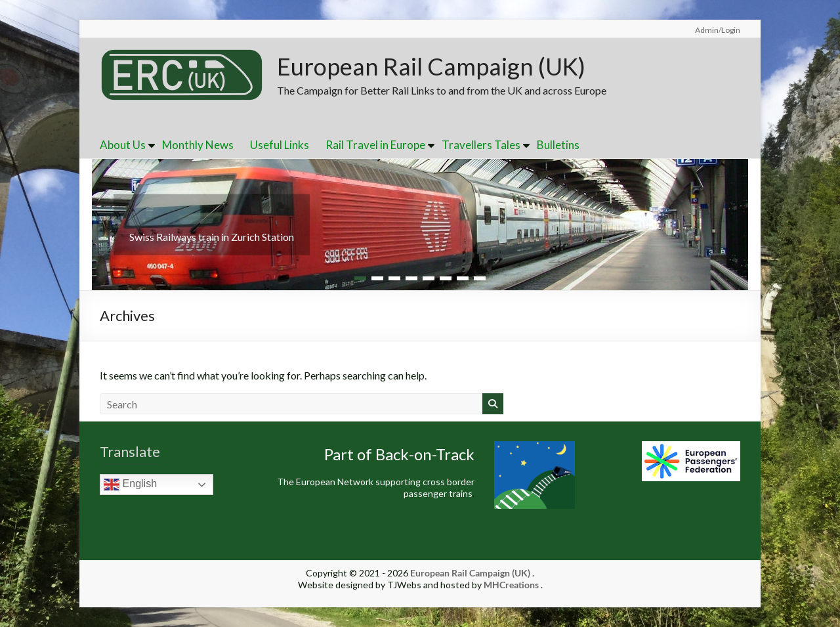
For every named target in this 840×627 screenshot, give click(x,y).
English (130, 485)
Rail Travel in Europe (375, 145)
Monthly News (198, 145)
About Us (123, 145)
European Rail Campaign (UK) (431, 66)
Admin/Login (718, 30)
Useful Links (280, 145)
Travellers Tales (481, 145)
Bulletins (558, 145)
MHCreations (511, 585)
